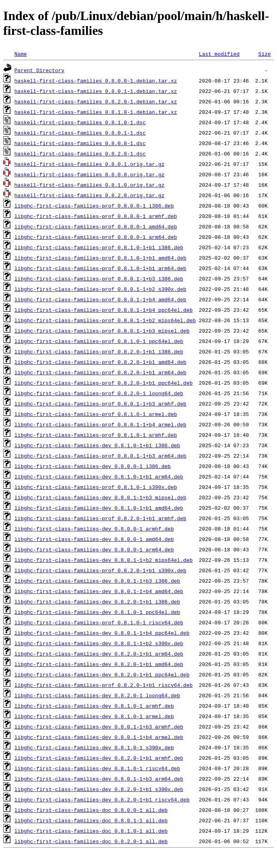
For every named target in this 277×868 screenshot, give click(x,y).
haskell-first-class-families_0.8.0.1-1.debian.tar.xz (96, 91)
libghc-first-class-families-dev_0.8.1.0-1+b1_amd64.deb (99, 508)
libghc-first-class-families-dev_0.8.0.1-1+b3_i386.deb (97, 581)
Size (264, 54)
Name (21, 54)
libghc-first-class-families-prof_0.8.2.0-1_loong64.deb (99, 393)
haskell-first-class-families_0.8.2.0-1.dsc (80, 153)
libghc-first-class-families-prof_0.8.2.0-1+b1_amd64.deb (100, 362)
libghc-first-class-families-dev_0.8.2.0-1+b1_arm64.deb (99, 654)
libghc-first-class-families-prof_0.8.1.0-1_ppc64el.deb (99, 341)
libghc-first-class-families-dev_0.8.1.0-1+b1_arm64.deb (99, 476)
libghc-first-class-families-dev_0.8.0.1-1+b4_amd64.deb (99, 591)
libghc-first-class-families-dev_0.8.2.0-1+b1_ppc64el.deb (102, 674)
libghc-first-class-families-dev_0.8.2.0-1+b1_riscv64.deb (102, 799)
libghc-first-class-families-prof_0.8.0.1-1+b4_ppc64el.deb (104, 310)
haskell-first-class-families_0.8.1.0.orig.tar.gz (89, 185)
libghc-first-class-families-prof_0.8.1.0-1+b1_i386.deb (99, 247)
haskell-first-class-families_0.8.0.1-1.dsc (80, 133)
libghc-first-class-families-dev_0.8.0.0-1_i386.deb (93, 466)
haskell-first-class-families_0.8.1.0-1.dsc (80, 122)
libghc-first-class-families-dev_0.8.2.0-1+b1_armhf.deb (99, 758)
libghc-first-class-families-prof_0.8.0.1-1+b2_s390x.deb (100, 289)
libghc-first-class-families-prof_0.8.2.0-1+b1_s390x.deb (100, 570)
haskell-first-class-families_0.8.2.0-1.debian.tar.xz (96, 101)
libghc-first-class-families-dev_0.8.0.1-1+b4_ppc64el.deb (102, 633)
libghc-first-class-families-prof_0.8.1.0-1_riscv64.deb (99, 622)
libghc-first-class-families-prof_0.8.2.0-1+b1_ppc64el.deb (104, 383)
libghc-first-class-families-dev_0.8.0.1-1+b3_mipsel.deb (100, 497)
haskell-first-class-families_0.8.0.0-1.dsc (80, 143)
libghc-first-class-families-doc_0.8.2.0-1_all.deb (91, 841)
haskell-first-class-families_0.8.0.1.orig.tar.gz (89, 164)
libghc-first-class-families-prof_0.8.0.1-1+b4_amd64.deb (100, 299)
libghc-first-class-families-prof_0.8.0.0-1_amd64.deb (96, 226)
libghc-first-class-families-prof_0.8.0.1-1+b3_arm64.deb (100, 456)
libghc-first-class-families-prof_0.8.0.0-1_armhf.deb (96, 216)
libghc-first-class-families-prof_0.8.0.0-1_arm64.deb (96, 237)
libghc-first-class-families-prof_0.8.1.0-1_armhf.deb (96, 435)
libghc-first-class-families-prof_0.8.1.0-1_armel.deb (96, 414)
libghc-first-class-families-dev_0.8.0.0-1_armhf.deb (94, 529)
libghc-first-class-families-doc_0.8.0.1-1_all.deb (91, 820)
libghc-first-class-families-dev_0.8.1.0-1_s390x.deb (94, 747)
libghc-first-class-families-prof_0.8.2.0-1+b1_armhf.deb (100, 518)
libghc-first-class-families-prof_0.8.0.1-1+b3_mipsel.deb (102, 331)
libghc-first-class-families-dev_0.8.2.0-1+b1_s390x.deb (99, 789)
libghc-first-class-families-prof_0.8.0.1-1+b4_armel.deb (100, 424)
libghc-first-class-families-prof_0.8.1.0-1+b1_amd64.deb (100, 258)
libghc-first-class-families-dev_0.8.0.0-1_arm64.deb (94, 549)
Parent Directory (39, 70)
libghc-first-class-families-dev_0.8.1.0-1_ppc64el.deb (97, 612)
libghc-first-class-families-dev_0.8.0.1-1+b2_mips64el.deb (104, 560)
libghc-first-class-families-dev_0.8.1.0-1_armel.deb (94, 716)
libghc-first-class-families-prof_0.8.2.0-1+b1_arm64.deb (100, 372)
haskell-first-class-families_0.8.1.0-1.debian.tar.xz (96, 112)
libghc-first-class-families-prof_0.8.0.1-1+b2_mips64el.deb (105, 320)
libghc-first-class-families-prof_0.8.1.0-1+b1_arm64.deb (100, 268)
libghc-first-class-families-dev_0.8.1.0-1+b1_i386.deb (97, 445)
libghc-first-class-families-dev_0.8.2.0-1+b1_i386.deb (97, 602)
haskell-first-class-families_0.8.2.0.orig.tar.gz (89, 195)
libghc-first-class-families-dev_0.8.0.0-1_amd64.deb (94, 539)
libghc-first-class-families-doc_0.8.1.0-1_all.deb (91, 831)
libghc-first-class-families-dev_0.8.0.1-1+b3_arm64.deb (99, 779)
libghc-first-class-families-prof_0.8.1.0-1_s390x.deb (96, 487)
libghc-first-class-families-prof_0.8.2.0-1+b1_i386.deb (99, 351)
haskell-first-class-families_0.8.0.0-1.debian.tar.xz (96, 81)
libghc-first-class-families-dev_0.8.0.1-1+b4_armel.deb (99, 737)
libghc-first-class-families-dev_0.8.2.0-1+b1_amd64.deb (99, 664)
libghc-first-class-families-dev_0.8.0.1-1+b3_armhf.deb (99, 727)
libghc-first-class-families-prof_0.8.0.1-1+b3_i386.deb (99, 279)
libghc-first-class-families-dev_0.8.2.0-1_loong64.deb (97, 695)
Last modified (219, 54)
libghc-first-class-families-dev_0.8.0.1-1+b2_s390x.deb (99, 643)
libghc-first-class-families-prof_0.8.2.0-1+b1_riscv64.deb (104, 685)
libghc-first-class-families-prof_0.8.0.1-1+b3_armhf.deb (100, 404)
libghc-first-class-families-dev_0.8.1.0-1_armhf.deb (94, 706)
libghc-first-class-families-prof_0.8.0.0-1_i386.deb (94, 206)
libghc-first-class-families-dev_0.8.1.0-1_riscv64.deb (97, 768)
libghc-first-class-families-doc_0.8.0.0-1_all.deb (91, 810)
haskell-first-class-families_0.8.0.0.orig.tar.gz (89, 174)
